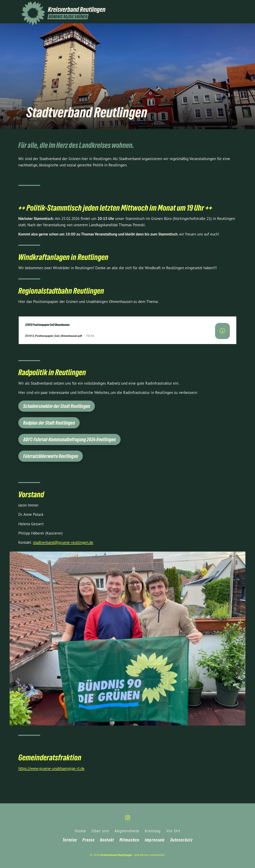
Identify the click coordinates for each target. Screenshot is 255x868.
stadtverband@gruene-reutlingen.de (63, 542)
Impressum (155, 840)
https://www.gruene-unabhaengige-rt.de (51, 768)
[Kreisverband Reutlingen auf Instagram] (232, 5)
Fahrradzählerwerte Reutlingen (51, 456)
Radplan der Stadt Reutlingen (49, 423)
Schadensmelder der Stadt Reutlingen (57, 406)
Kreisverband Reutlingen (116, 855)
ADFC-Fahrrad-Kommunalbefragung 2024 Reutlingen (69, 440)
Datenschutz (181, 840)
